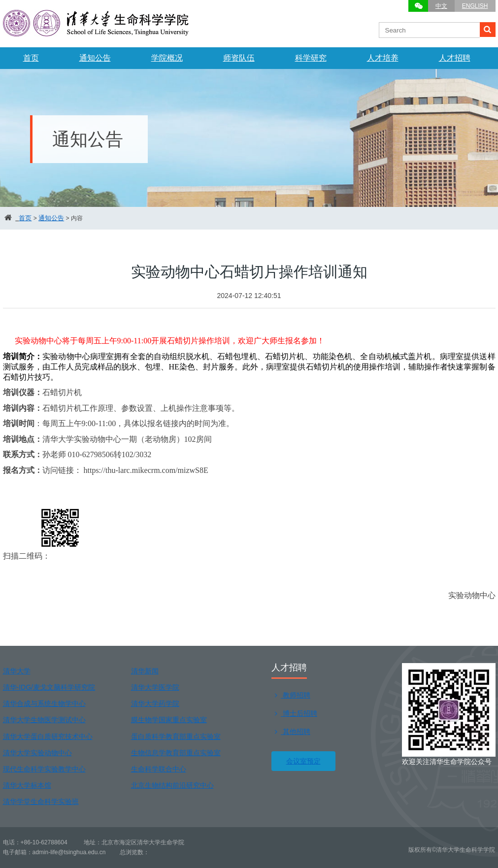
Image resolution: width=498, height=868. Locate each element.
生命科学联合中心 (159, 769)
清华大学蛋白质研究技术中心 (48, 736)
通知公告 (95, 58)
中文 (441, 6)
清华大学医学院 (155, 687)
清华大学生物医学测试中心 (44, 720)
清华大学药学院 (155, 703)
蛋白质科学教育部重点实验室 (176, 736)
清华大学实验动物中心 (37, 753)
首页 (31, 58)
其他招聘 (291, 732)
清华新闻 (145, 671)
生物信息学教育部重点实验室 (176, 753)
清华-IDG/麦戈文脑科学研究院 (49, 687)
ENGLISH (475, 6)
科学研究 (311, 58)
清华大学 (17, 671)
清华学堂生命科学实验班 (41, 801)
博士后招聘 (294, 713)
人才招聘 (455, 58)
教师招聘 (291, 695)
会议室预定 (303, 761)
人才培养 (383, 58)
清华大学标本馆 (27, 785)
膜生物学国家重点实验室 (169, 720)
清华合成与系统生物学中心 (44, 703)
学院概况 (167, 58)
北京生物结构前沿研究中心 (172, 785)
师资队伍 (239, 58)
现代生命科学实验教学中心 (44, 769)
